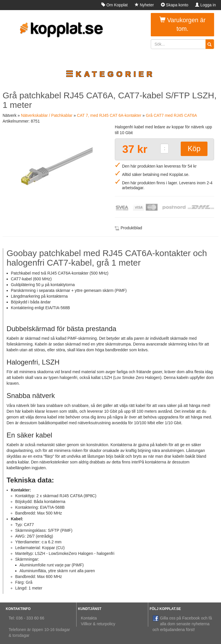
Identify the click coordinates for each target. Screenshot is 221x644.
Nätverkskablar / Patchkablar (47, 115)
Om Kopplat (115, 5)
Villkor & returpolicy (98, 624)
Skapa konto (175, 5)
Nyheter (144, 5)
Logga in (205, 5)
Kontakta (89, 618)
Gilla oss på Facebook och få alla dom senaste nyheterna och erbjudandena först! (182, 624)
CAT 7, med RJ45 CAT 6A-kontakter (109, 115)
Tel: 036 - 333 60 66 (26, 618)
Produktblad (131, 228)
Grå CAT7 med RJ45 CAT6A (172, 115)
